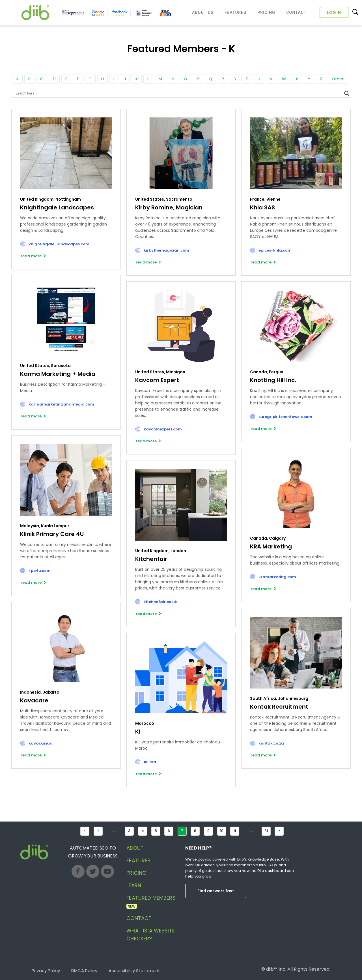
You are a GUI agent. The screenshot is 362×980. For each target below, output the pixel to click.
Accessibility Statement (134, 971)
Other (338, 79)
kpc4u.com (40, 571)
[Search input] (178, 93)
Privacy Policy (46, 971)
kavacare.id (41, 743)
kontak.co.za (271, 743)
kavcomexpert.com (163, 429)
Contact (296, 12)
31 (266, 831)
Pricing (266, 12)
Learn (134, 885)
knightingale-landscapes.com (59, 244)
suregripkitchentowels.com (285, 417)
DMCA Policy (84, 971)
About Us (203, 12)
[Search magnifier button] (347, 93)
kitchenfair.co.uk (160, 602)
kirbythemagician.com (166, 250)
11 (235, 831)
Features (235, 12)
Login (334, 12)
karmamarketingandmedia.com (61, 404)
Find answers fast (216, 891)
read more (31, 256)
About (135, 848)
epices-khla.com (275, 250)
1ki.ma (150, 762)
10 (222, 831)
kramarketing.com (277, 577)
